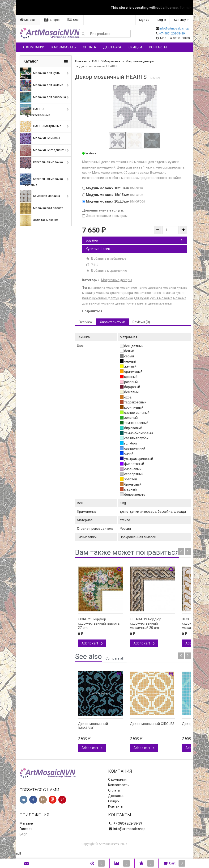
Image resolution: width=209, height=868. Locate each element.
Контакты (158, 47)
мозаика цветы (113, 303)
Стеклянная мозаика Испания (41, 180)
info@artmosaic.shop (174, 28)
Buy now (134, 240)
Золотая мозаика (39, 220)
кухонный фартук (106, 298)
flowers (131, 303)
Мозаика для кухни (40, 73)
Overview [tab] (86, 322)
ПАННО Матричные (41, 126)
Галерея (52, 20)
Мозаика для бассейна (43, 97)
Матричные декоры (140, 61)
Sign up (144, 20)
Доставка (112, 47)
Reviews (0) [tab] (141, 322)
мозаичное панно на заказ (154, 293)
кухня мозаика (161, 298)
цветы (142, 303)
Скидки (135, 47)
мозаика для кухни (134, 298)
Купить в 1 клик (98, 249)
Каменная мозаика (40, 196)
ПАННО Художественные (35, 110)
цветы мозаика (160, 303)
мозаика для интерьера (114, 293)
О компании (34, 47)
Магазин (28, 20)
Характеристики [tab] (113, 322)
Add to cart (92, 643)
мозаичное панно (133, 288)
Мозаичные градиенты (43, 150)
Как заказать (64, 47)
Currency (180, 20)
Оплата (90, 47)
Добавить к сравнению (106, 271)
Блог (74, 20)
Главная (81, 61)
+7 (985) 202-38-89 (172, 33)
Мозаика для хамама (42, 85)
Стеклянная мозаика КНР (41, 163)
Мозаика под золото (42, 208)
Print (92, 265)
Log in (162, 20)
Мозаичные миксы (40, 138)
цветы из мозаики (162, 288)
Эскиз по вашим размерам (105, 216)
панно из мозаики (105, 288)
